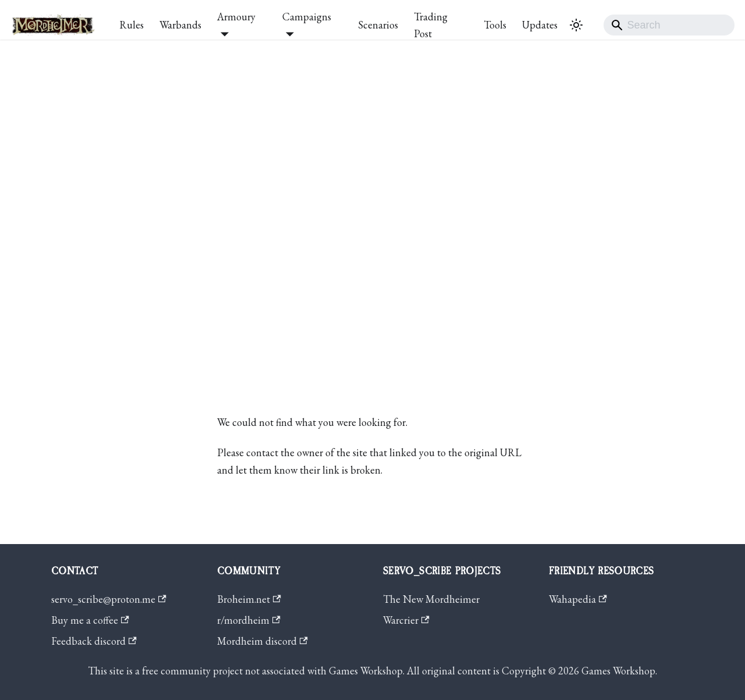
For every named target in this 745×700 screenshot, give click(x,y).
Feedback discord (94, 641)
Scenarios (378, 25)
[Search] (669, 25)
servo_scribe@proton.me (109, 599)
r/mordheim (249, 620)
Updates (540, 25)
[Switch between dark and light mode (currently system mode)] (576, 25)
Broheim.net (249, 599)
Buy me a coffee (90, 620)
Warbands (180, 25)
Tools (495, 25)
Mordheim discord (262, 641)
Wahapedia (578, 599)
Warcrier (406, 620)
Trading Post (431, 25)
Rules (132, 25)
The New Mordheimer (431, 599)
